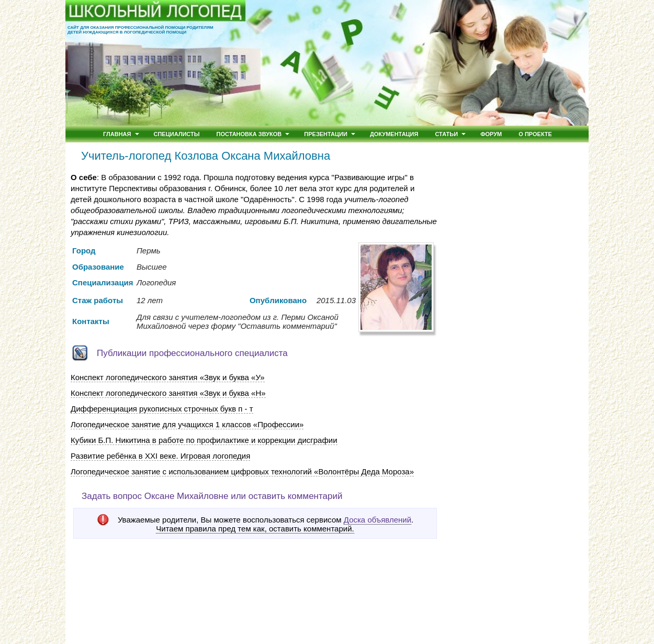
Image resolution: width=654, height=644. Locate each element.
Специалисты (177, 134)
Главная (117, 134)
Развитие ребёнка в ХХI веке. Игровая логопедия (160, 456)
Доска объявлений (377, 520)
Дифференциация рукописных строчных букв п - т (162, 409)
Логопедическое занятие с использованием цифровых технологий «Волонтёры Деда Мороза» (242, 471)
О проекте (535, 134)
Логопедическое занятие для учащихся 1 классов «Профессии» (187, 424)
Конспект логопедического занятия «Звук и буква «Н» (168, 393)
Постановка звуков (249, 134)
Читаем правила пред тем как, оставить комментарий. (255, 529)
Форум (491, 134)
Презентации (326, 134)
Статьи (446, 134)
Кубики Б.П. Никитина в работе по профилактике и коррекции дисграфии (204, 440)
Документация (394, 134)
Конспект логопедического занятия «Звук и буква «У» (168, 377)
